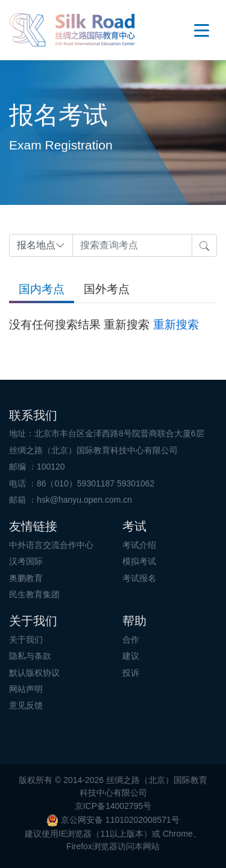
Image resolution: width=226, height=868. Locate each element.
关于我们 (26, 640)
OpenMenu (202, 30)
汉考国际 (26, 561)
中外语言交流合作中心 (51, 545)
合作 (131, 640)
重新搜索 (176, 325)
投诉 (131, 673)
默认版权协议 (34, 673)
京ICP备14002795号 (113, 806)
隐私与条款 (30, 656)
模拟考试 (139, 561)
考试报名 (139, 578)
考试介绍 (139, 545)
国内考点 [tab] (42, 289)
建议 (131, 656)
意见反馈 (26, 705)
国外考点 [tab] (107, 289)
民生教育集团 (34, 594)
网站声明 (26, 689)
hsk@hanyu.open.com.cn (84, 500)
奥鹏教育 (26, 578)
